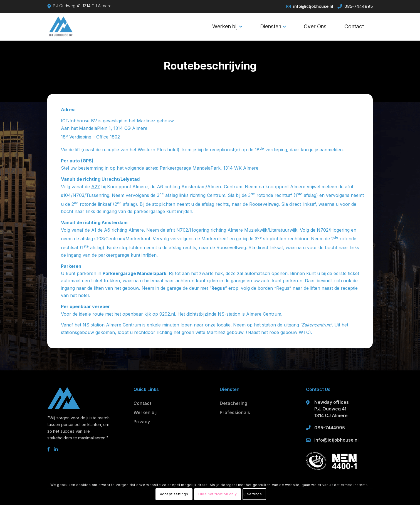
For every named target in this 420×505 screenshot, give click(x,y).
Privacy (142, 422)
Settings (255, 494)
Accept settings (174, 494)
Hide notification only (218, 494)
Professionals (235, 412)
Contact (142, 403)
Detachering (234, 403)
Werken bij (145, 412)
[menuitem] (227, 27)
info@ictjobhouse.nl (313, 6)
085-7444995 (359, 6)
